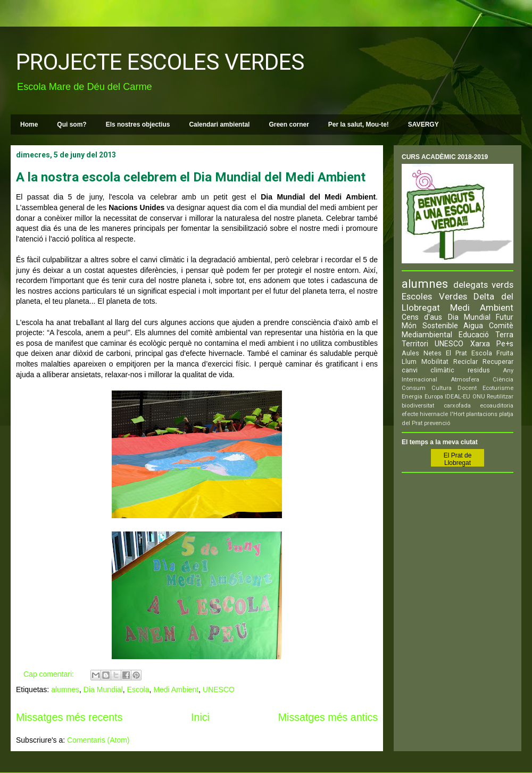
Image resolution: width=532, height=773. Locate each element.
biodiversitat (418, 406)
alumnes (65, 689)
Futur (505, 317)
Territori (415, 344)
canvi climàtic (428, 370)
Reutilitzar (500, 397)
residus (479, 370)
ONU (479, 397)
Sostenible (440, 326)
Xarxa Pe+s (492, 344)
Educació (474, 335)
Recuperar (498, 361)
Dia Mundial (103, 689)
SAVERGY (423, 124)
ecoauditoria (497, 406)
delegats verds (484, 285)
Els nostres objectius (138, 124)
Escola (138, 689)
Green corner (289, 124)
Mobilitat (435, 361)
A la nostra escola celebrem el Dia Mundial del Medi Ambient (191, 177)
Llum (409, 361)
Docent (467, 388)
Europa (434, 397)
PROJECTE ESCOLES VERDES (160, 62)
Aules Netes (422, 353)
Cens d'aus (422, 317)
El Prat (456, 353)
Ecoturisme (498, 388)
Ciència (503, 380)
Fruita (505, 353)
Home (29, 124)
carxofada (457, 406)
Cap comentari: (50, 674)
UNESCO (219, 689)
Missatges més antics (328, 717)
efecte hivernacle (425, 414)
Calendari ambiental (219, 124)
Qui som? (72, 124)
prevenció (437, 423)
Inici (200, 717)
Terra (504, 335)
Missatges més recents (69, 717)
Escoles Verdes (434, 296)
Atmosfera (465, 380)
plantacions (482, 414)
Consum (414, 388)
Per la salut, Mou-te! (359, 124)
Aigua (473, 326)
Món (409, 326)
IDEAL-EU (458, 397)
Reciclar (465, 361)
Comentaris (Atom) (98, 740)
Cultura (442, 388)
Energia (412, 397)
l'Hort (457, 414)
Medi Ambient (176, 689)
